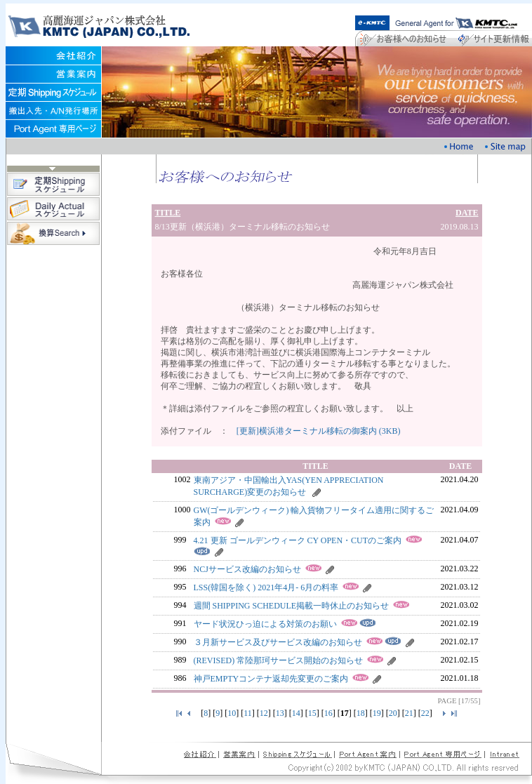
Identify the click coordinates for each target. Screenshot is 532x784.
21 (409, 713)
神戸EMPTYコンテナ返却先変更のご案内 (271, 679)
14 (296, 713)
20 (393, 713)
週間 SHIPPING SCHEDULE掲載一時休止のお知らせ (292, 606)
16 (328, 713)
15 (312, 713)
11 (248, 713)
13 (280, 713)
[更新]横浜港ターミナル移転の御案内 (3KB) (319, 431)
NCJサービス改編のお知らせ (247, 569)
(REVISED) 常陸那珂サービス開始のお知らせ (279, 660)
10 (232, 713)
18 (361, 713)
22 (425, 713)
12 (264, 713)
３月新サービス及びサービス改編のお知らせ (278, 642)
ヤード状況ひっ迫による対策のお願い (265, 624)
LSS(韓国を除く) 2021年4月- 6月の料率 (266, 587)
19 (377, 713)
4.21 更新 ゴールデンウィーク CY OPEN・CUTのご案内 (298, 540)
